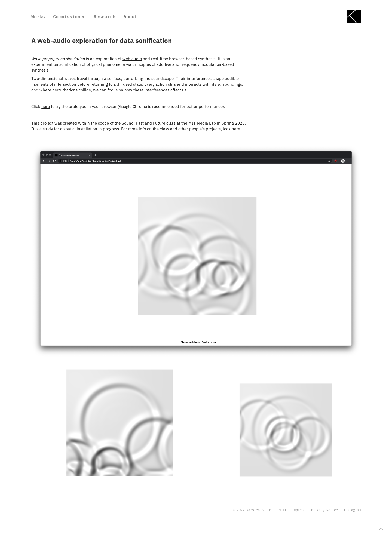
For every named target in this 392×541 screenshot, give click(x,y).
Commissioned (69, 16)
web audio (132, 58)
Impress (299, 510)
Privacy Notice (324, 510)
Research (105, 16)
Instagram (352, 510)
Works (38, 16)
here (46, 106)
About (130, 16)
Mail (283, 510)
